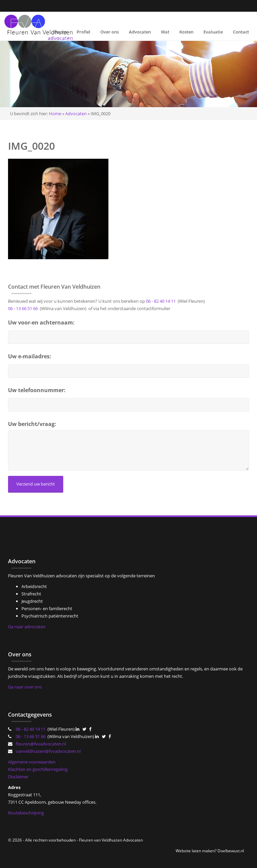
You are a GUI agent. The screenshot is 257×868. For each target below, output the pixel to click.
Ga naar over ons (25, 687)
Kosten (186, 32)
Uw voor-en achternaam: (41, 322)
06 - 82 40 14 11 (161, 301)
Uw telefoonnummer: (37, 390)
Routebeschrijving (26, 813)
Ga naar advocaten (27, 627)
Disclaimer (18, 777)
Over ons (110, 32)
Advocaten (140, 32)
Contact (241, 32)
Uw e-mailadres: (30, 356)
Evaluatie (213, 32)
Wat (165, 32)
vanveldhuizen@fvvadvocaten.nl (48, 751)
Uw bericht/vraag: (32, 424)
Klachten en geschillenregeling (38, 769)
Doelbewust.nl (231, 851)
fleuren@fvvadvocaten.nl (41, 744)
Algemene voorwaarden (32, 762)
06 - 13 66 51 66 (23, 308)
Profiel (83, 32)
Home (60, 32)
